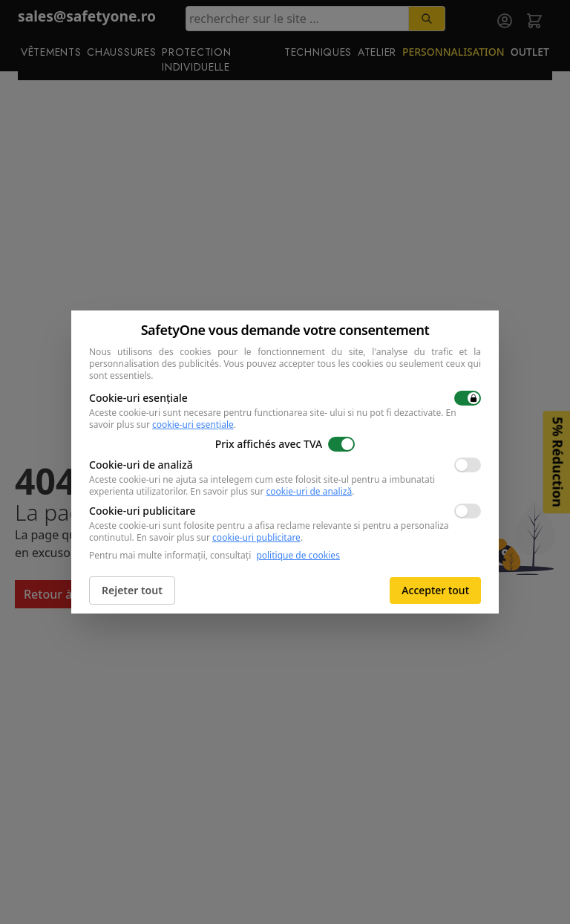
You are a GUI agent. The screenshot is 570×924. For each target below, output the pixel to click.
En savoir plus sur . (272, 491)
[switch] (468, 398)
